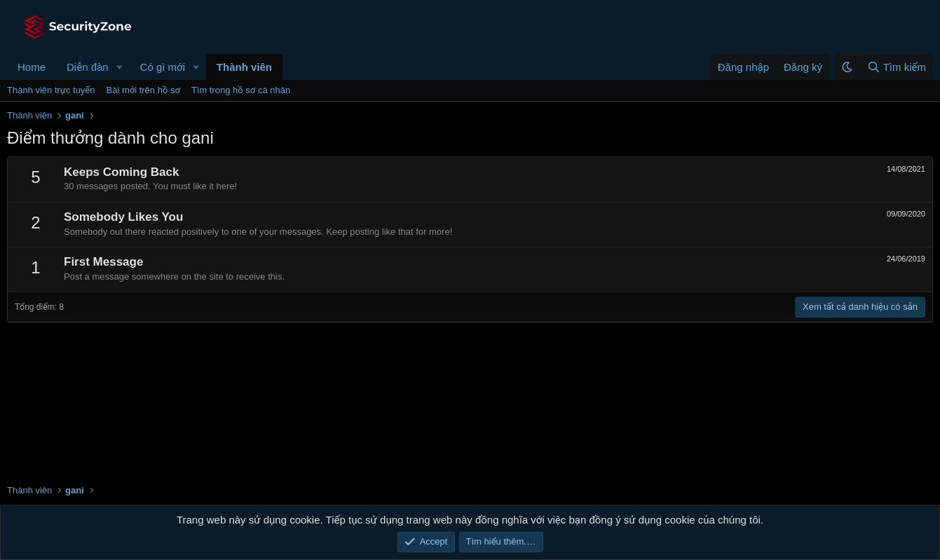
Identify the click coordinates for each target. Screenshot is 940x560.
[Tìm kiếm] (896, 67)
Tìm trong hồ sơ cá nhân (241, 90)
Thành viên (244, 67)
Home (32, 67)
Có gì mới (163, 67)
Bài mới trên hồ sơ (143, 90)
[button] (120, 67)
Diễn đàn (88, 67)
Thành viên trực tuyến (51, 90)
